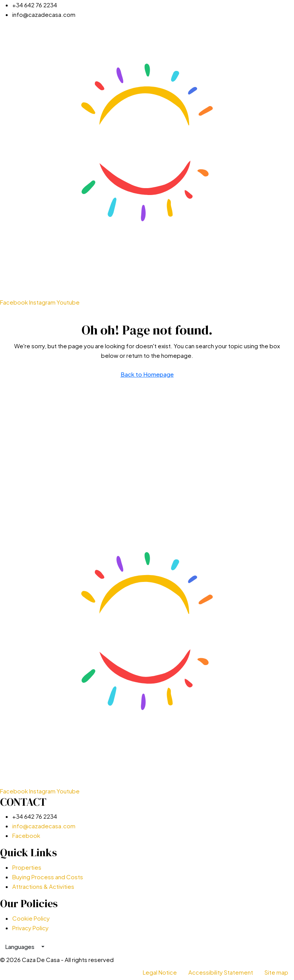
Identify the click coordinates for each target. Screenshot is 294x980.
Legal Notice (160, 972)
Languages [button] (20, 946)
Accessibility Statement (221, 972)
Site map (276, 972)
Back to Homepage (147, 374)
